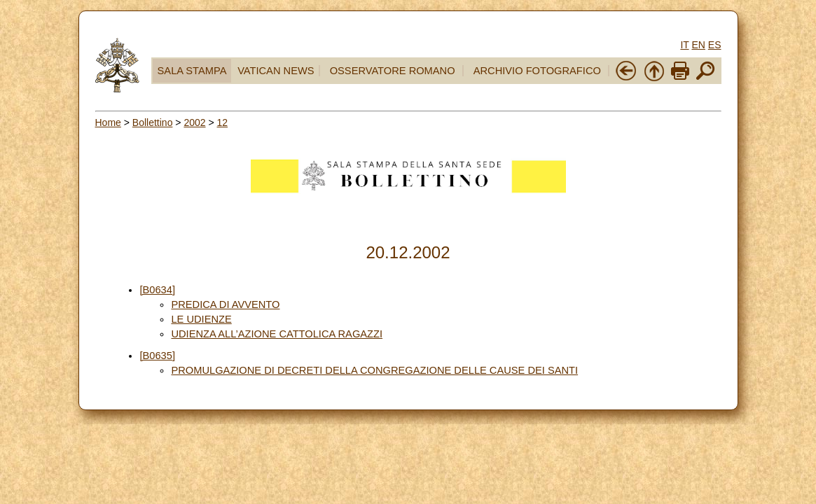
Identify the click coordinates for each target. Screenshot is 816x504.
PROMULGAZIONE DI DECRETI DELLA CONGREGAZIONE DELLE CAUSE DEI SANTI (374, 370)
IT (684, 45)
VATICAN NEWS (276, 71)
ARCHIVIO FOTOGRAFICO (537, 71)
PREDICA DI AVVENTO (225, 304)
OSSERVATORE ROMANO (393, 71)
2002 (194, 122)
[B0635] (157, 356)
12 (223, 122)
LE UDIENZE (201, 319)
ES (715, 45)
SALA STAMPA (192, 71)
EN (698, 45)
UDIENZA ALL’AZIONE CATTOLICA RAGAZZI (277, 334)
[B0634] (157, 290)
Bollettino (153, 122)
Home (108, 122)
